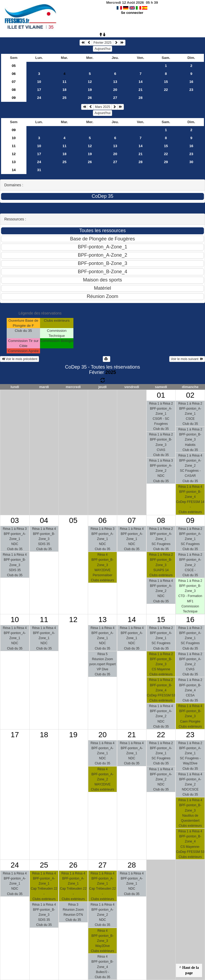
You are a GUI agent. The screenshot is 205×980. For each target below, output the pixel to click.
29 (166, 162)
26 (90, 98)
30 (191, 162)
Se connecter (132, 13)
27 (115, 98)
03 (15, 520)
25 (64, 98)
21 (141, 90)
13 (115, 82)
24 (39, 98)
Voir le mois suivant (187, 359)
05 (14, 66)
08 (14, 90)
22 (166, 90)
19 (90, 90)
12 (90, 82)
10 (39, 82)
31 (39, 170)
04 (44, 520)
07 (14, 82)
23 (191, 90)
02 (190, 395)
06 (14, 74)
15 (166, 82)
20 (115, 90)
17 (39, 90)
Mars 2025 (103, 107)
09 (14, 98)
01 (161, 395)
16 (191, 82)
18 (64, 90)
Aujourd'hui (102, 49)
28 (141, 98)
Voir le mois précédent (19, 359)
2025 (111, 372)
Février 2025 (102, 43)
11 (64, 82)
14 (141, 82)
